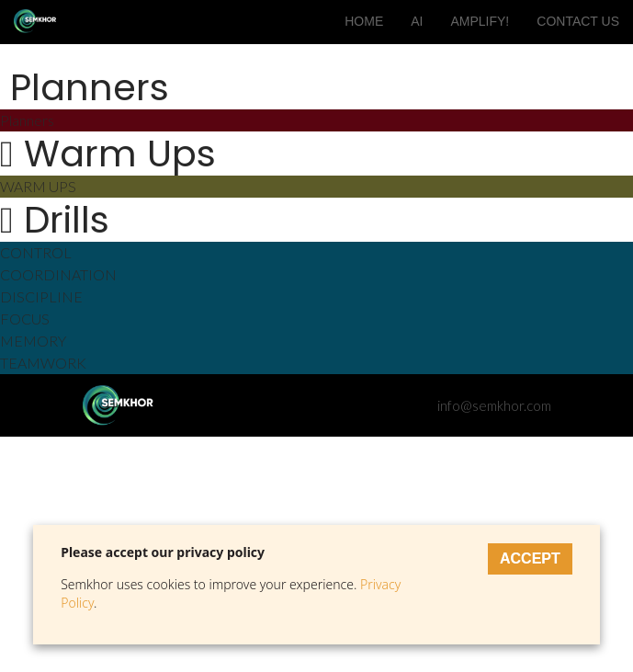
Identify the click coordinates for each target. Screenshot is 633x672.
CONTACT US (578, 21)
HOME (364, 21)
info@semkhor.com (491, 405)
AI (417, 21)
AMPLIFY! (480, 21)
